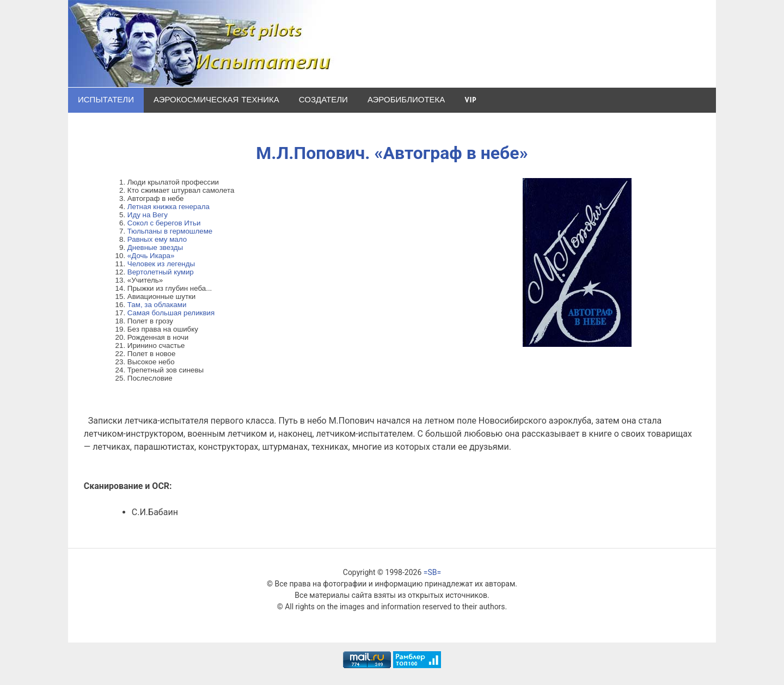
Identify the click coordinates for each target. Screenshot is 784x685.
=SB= (432, 572)
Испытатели (106, 100)
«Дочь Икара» (151, 256)
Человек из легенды (161, 264)
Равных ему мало (157, 239)
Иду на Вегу (148, 215)
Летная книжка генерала (169, 207)
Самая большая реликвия (171, 313)
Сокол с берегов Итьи (164, 223)
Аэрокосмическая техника (216, 100)
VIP (470, 100)
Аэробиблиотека (406, 100)
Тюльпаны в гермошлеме (170, 231)
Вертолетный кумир (161, 272)
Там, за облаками (157, 305)
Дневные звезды (155, 247)
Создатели (323, 100)
